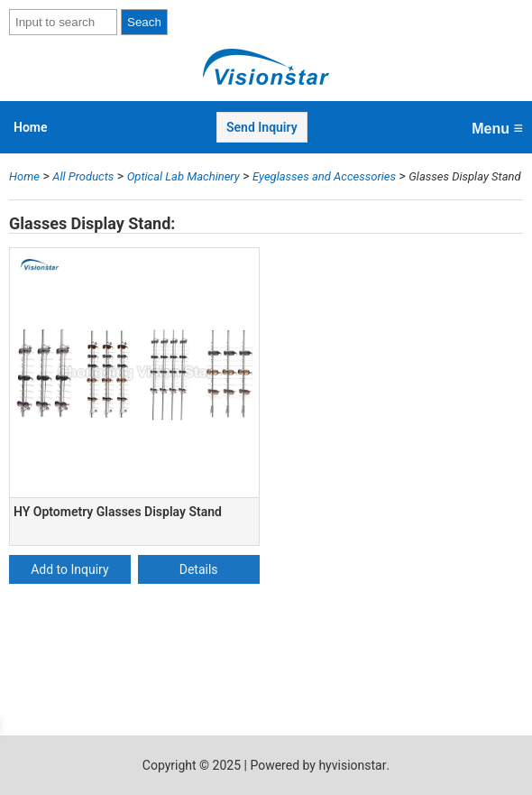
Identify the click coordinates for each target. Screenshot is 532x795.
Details (199, 569)
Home (31, 127)
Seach (144, 22)
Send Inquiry (262, 127)
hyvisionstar (352, 765)
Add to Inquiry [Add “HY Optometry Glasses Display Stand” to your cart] (69, 569)
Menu (497, 128)
